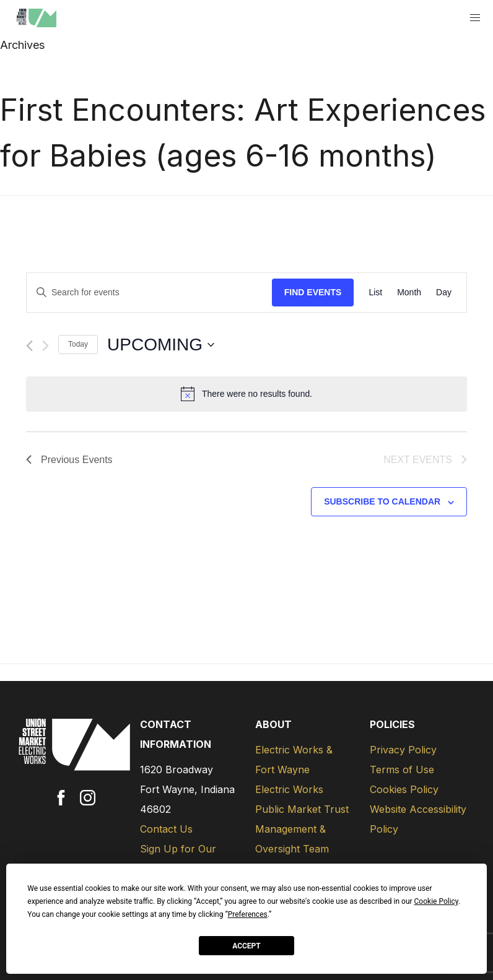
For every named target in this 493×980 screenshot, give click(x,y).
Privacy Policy (403, 750)
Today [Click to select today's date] (78, 344)
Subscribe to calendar (382, 501)
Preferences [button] (248, 914)
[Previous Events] (29, 346)
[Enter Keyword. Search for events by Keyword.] (149, 293)
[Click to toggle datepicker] (161, 345)
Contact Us (166, 829)
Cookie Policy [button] (436, 901)
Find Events (313, 292)
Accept (246, 946)
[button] (475, 18)
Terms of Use (402, 770)
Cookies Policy (404, 789)
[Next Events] (46, 346)
